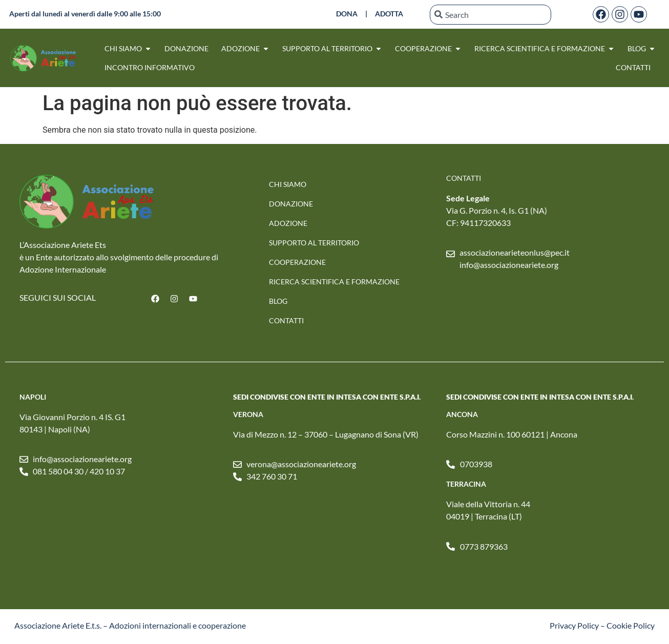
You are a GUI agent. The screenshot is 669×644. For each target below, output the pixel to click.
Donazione (291, 204)
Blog (278, 301)
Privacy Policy (574, 625)
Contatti (286, 320)
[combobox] (490, 15)
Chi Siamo (288, 184)
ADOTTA (389, 14)
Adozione (288, 223)
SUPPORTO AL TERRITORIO (314, 243)
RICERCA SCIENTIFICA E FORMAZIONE (334, 282)
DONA (347, 14)
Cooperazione (297, 262)
